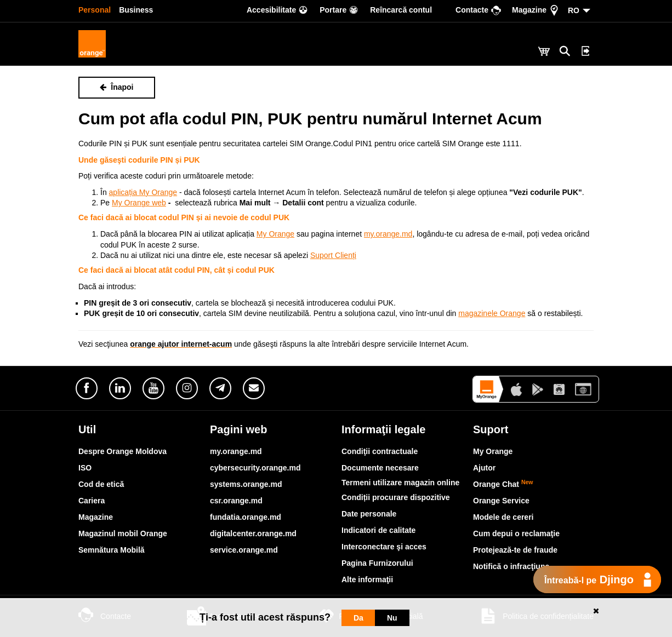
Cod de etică (101, 484)
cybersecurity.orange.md (255, 468)
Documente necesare (380, 468)
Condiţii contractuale (380, 451)
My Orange (493, 451)
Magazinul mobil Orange (123, 533)
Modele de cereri (503, 517)
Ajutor (484, 468)
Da (358, 618)
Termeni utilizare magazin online (400, 483)
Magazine (96, 517)
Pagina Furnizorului (377, 563)
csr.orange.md (236, 501)
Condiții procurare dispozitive (396, 497)
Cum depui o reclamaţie (516, 533)
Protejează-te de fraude (515, 550)
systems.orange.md (246, 484)
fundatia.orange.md (246, 517)
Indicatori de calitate (378, 530)
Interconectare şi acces (384, 547)
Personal (95, 10)
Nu (392, 618)
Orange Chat (503, 484)
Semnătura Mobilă (112, 550)
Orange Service (501, 501)
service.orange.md (244, 550)
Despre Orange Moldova (123, 451)
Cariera (92, 501)
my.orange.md (236, 451)
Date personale (369, 514)
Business (136, 10)
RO (574, 10)
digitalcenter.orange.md (253, 533)
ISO (85, 468)
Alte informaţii (367, 579)
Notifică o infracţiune (511, 566)
